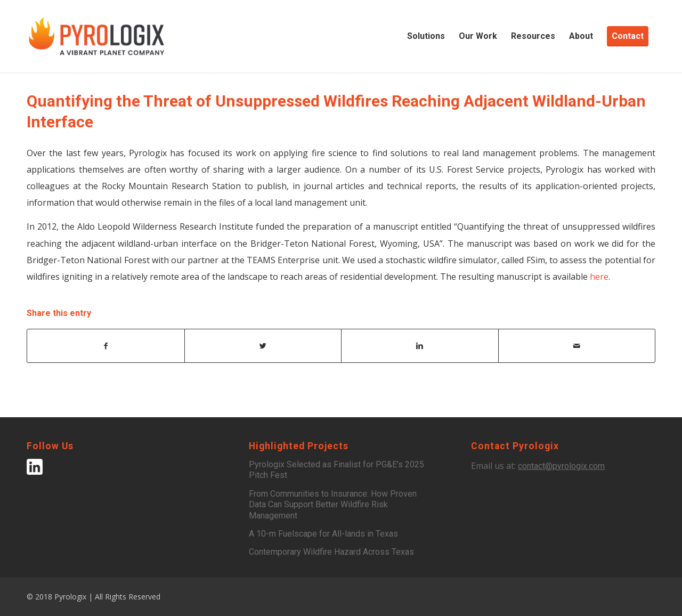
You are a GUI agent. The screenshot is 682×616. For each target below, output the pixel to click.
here (599, 277)
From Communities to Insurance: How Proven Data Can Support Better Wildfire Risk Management (333, 505)
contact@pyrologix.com (561, 466)
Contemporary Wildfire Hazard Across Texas (331, 552)
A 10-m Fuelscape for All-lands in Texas (323, 534)
